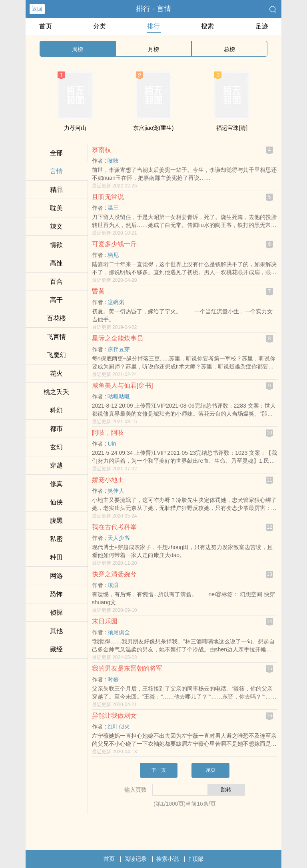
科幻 (56, 410)
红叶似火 (119, 727)
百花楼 (56, 318)
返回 (37, 9)
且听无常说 (108, 197)
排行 (153, 26)
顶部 (196, 859)
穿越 (56, 465)
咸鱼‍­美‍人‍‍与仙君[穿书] (123, 385)
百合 (56, 282)
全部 (56, 153)
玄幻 (56, 447)
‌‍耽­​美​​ (56, 208)
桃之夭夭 (56, 392)
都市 (56, 429)
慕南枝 (102, 150)
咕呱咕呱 (119, 396)
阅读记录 (136, 859)
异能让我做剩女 (114, 716)
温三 (113, 208)
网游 (56, 576)
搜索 (207, 26)
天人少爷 (119, 538)
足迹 (262, 26)
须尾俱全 (119, 632)
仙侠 (56, 502)
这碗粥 (116, 302)
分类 (100, 26)
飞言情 (56, 337)
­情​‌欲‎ (56, 245)
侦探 (56, 612)
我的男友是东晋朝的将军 (127, 668)
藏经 (56, 649)
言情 (56, 171)
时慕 (113, 679)
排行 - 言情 (153, 9)
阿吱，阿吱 (108, 433)
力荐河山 (75, 128)
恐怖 (56, 594)
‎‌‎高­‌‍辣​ (56, 263)
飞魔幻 (56, 355)
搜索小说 (167, 859)
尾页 (211, 770)
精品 (56, 190)
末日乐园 (105, 621)
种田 (56, 557)
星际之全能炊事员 (118, 338)
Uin (112, 444)
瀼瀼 (113, 585)
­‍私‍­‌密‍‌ (56, 539)
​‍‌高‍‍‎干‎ (56, 300)
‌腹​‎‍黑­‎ (56, 521)
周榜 (78, 49)
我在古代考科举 (114, 527)
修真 (56, 484)
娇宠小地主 (108, 480)
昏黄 (98, 291)
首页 (46, 26)
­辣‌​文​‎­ (56, 226)
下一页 (159, 770)
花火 (56, 373)
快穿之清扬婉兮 (114, 574)
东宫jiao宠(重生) (153, 128)
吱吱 (113, 161)
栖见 (113, 255)
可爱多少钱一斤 (114, 244)
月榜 (153, 49)
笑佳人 (116, 491)
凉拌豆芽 (119, 349)
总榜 (229, 49)
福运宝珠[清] (232, 128)
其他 (56, 631)
